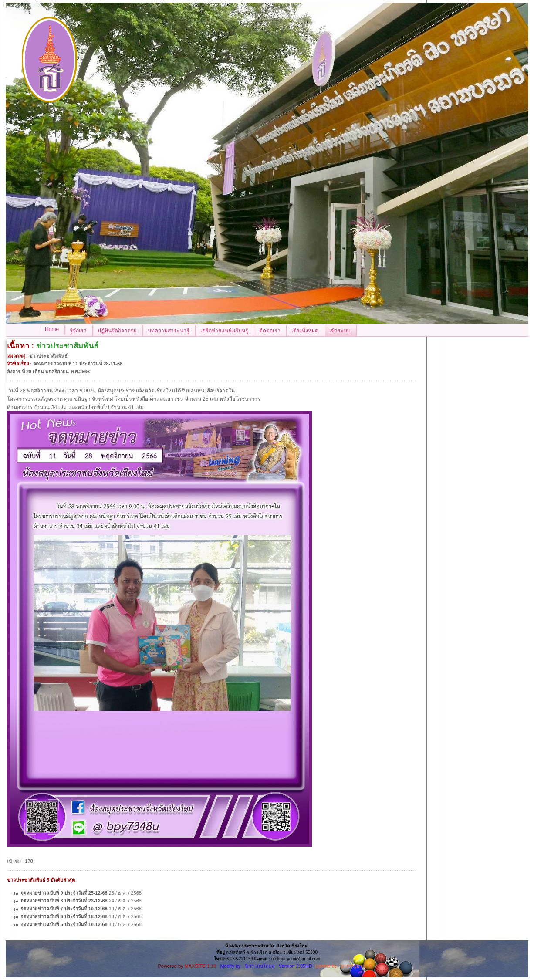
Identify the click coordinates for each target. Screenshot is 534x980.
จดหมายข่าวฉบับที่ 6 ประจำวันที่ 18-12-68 (64, 916)
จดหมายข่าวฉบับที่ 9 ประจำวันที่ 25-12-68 (64, 893)
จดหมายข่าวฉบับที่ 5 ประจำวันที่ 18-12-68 (64, 924)
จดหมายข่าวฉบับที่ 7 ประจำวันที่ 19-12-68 (64, 909)
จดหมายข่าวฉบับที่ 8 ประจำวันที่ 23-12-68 (64, 901)
